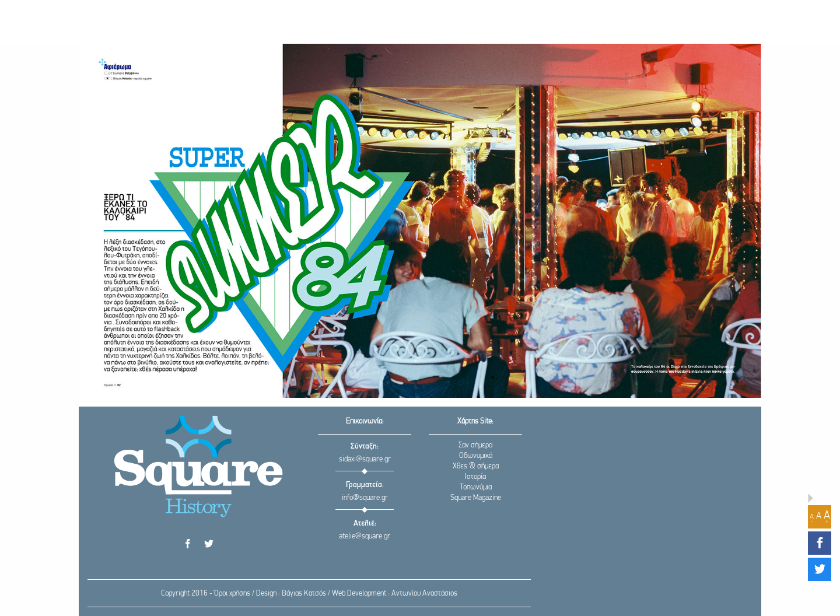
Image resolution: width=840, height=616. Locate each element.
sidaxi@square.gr (365, 459)
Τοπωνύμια (476, 487)
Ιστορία (475, 477)
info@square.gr (365, 498)
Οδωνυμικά (476, 456)
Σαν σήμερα (475, 445)
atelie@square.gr (365, 536)
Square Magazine (476, 498)
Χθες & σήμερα (476, 466)
